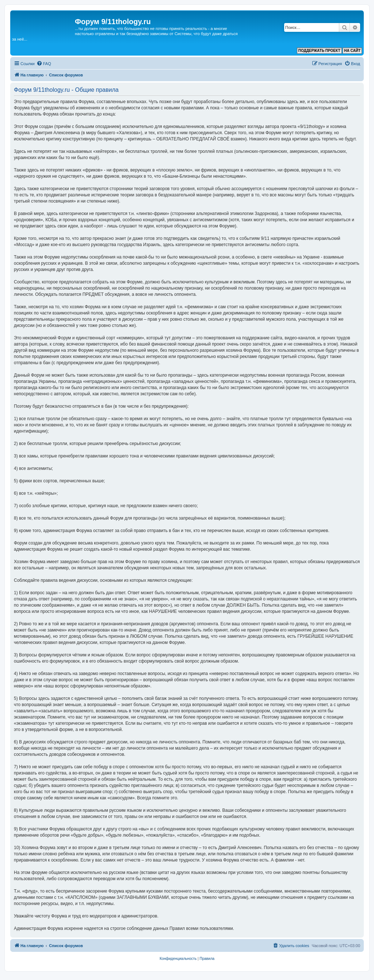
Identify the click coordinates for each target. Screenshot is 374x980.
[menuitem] (44, 64)
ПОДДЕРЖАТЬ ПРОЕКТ (319, 51)
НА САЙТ (352, 51)
